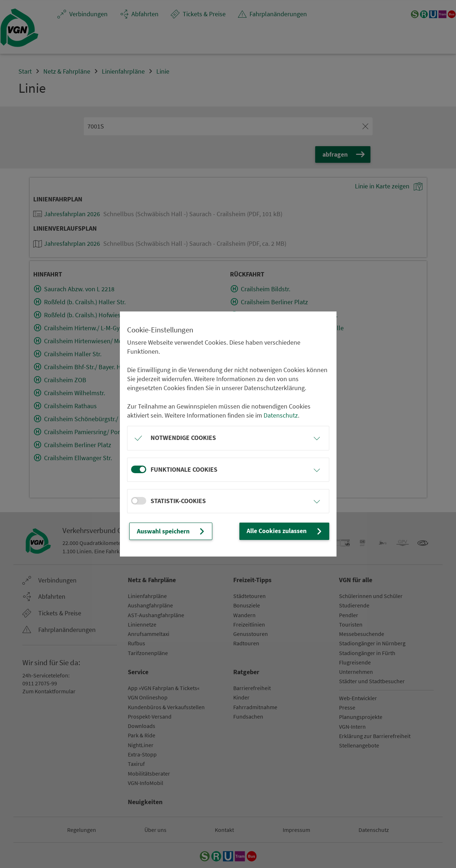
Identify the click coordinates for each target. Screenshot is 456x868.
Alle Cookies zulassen (285, 531)
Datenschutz (281, 415)
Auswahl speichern (171, 531)
